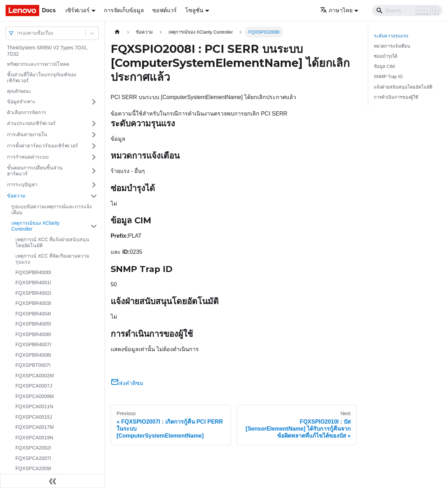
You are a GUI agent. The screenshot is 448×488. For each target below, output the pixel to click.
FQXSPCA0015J (34, 417)
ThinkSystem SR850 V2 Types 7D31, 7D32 (47, 51)
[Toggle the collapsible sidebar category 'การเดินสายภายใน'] (94, 135)
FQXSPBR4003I (33, 303)
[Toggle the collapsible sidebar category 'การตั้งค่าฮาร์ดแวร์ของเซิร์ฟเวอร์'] (94, 146)
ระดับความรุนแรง (391, 36)
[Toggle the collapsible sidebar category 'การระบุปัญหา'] (94, 185)
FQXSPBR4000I (33, 272)
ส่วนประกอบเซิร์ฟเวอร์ (31, 123)
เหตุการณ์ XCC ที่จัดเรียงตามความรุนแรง (52, 259)
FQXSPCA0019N (34, 438)
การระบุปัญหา (22, 184)
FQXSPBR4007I (33, 344)
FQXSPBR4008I (33, 355)
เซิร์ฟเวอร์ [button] (78, 10)
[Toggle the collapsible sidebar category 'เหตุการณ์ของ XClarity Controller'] (94, 226)
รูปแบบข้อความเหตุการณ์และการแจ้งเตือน (51, 210)
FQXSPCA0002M (35, 376)
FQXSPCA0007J (34, 386)
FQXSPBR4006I (33, 334)
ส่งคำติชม (127, 383)
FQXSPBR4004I (33, 314)
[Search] (407, 11)
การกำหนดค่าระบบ (28, 157)
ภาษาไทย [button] (336, 10)
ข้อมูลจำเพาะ (21, 102)
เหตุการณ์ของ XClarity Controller (35, 226)
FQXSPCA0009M (35, 396)
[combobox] (18, 33)
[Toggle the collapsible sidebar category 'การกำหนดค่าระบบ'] (94, 157)
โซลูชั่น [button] (194, 10)
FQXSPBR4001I (33, 283)
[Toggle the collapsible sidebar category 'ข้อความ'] (94, 196)
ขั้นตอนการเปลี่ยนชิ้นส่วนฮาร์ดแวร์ (35, 171)
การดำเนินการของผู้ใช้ (396, 97)
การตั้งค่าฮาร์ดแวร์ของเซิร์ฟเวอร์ (43, 146)
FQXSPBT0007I (33, 365)
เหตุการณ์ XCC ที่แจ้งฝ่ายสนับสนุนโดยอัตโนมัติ (52, 243)
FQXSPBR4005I (33, 324)
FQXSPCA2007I (33, 458)
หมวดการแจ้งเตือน (392, 46)
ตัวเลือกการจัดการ (27, 112)
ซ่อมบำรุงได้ (386, 56)
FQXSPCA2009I (33, 468)
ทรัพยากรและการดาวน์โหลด (38, 64)
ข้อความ (16, 196)
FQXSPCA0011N (34, 406)
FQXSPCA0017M (35, 427)
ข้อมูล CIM (384, 66)
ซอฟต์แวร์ (164, 10)
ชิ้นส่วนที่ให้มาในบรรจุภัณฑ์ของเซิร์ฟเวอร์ (42, 78)
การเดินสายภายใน (27, 134)
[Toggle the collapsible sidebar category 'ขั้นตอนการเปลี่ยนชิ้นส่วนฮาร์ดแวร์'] (94, 171)
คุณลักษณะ (19, 91)
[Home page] (117, 32)
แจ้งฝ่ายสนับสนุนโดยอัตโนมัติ (403, 87)
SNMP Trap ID (388, 76)
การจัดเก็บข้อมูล (124, 10)
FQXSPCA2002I (33, 448)
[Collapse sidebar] (52, 481)
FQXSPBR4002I (33, 293)
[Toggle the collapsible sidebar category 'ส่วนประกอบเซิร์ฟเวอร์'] (94, 124)
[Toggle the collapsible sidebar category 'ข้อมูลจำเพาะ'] (94, 102)
